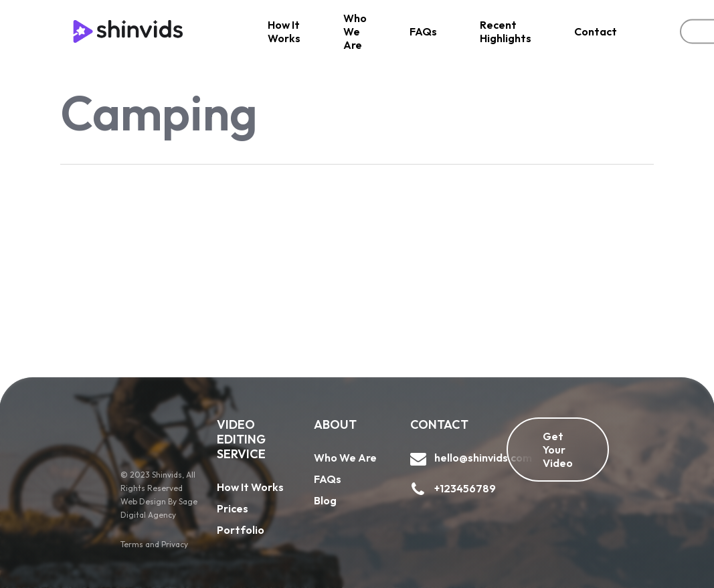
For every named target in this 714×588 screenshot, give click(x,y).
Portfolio (241, 530)
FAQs (328, 479)
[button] (558, 450)
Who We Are (345, 458)
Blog (325, 500)
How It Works (250, 487)
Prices (233, 508)
